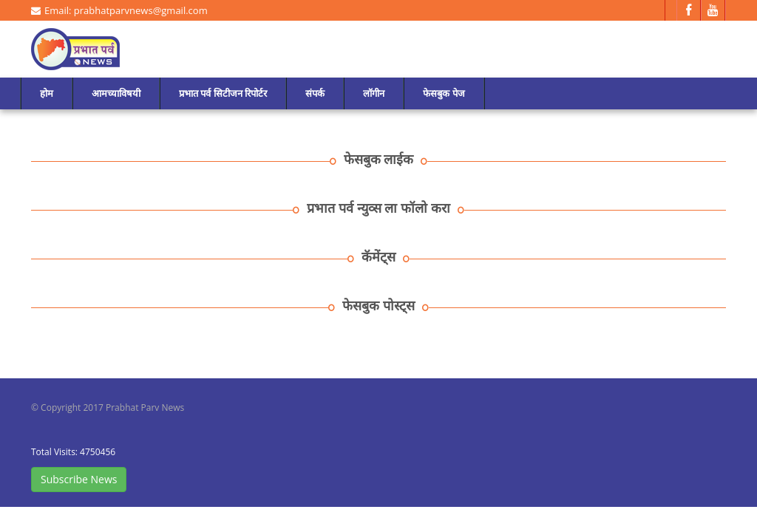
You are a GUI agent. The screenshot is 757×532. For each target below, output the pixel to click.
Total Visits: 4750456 (73, 452)
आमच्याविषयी (116, 93)
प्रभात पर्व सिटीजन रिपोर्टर (223, 93)
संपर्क (315, 93)
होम (47, 93)
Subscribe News (79, 479)
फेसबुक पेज (444, 93)
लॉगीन (374, 93)
